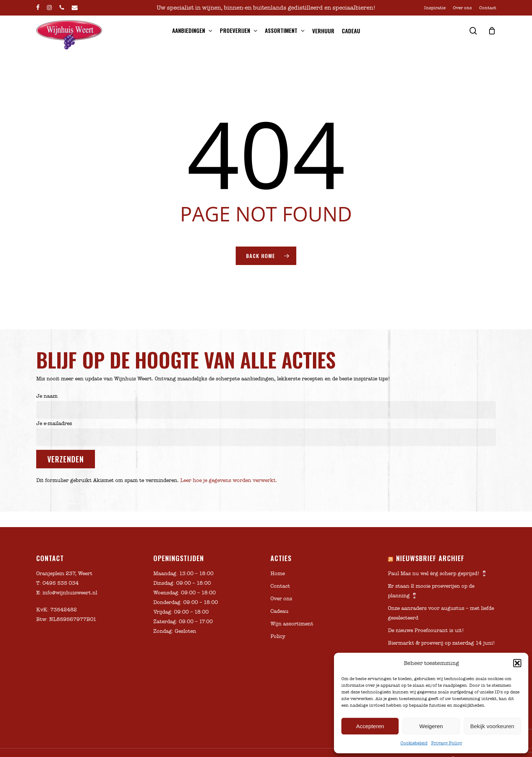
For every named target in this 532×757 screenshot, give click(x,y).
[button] (517, 663)
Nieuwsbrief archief (430, 558)
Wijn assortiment (292, 624)
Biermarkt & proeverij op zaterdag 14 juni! (441, 643)
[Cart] (492, 31)
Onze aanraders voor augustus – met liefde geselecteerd (441, 613)
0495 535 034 (61, 583)
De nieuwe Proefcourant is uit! (426, 630)
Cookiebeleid (414, 743)
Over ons (281, 599)
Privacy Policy (447, 743)
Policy (278, 636)
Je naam (266, 406)
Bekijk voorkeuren (492, 726)
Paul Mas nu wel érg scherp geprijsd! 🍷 (438, 573)
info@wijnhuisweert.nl (70, 593)
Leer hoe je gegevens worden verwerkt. (229, 480)
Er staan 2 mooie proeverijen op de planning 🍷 (431, 591)
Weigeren (431, 726)
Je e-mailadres (266, 433)
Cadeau (279, 611)
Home (278, 573)
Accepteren (370, 726)
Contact (280, 586)
